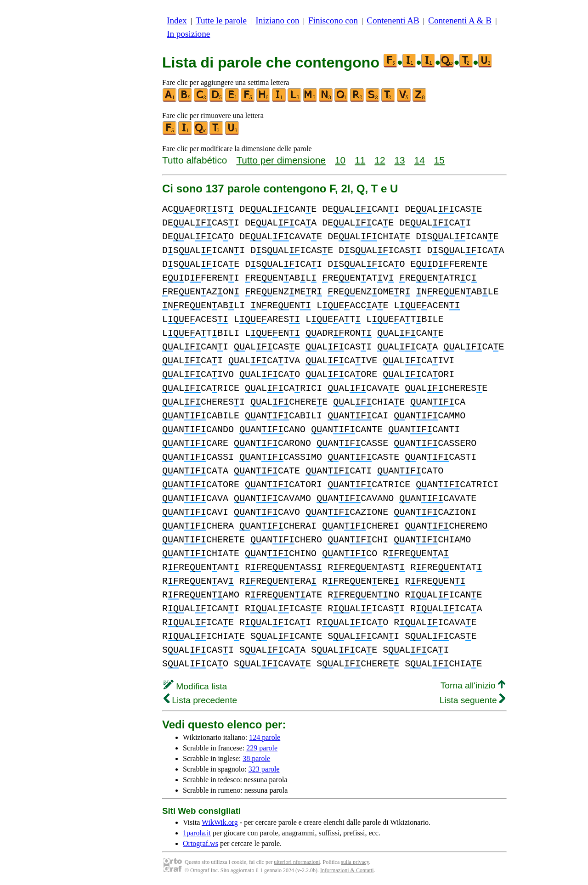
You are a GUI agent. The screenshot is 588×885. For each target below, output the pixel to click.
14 (420, 160)
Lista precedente (200, 700)
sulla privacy (355, 862)
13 (399, 160)
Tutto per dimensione (281, 160)
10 (340, 160)
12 (380, 160)
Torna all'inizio (473, 685)
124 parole (265, 737)
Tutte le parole (221, 20)
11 (360, 160)
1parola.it (197, 833)
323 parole (264, 769)
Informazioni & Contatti (347, 870)
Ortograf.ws (201, 843)
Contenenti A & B (460, 20)
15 (439, 160)
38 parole (256, 758)
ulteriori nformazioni (297, 862)
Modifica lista (195, 686)
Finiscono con (333, 20)
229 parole (262, 748)
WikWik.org (220, 822)
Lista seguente (472, 700)
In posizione (188, 34)
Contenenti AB (393, 20)
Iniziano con (277, 20)
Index (177, 20)
